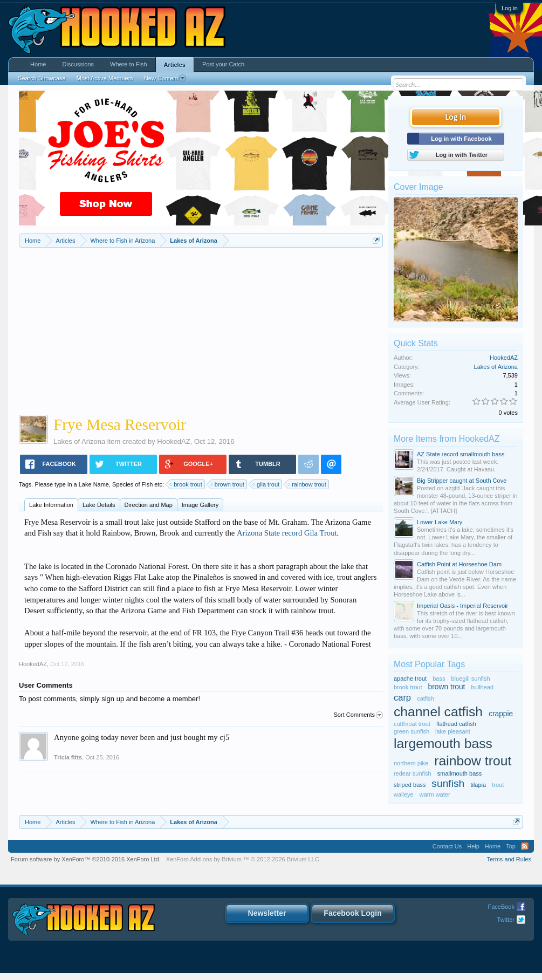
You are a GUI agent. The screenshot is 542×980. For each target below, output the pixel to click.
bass (439, 679)
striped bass (410, 785)
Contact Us (447, 846)
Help (473, 846)
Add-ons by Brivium (243, 859)
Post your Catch (223, 64)
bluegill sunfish (470, 679)
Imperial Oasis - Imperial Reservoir (462, 606)
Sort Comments (358, 715)
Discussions (78, 64)
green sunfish (411, 731)
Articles (175, 65)
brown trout (228, 484)
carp (402, 697)
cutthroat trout (412, 724)
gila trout (266, 484)
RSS (525, 846)
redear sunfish (413, 773)
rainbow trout (307, 484)
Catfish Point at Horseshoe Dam (459, 564)
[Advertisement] (201, 328)
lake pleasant (453, 731)
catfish (426, 698)
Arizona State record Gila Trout (287, 533)
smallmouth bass (460, 773)
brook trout (186, 484)
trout (498, 785)
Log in (510, 8)
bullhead (482, 687)
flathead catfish (456, 724)
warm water (435, 794)
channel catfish (438, 712)
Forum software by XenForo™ (86, 859)
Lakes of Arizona (79, 441)
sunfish (448, 783)
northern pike (411, 763)
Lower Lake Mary (440, 522)
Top (511, 846)
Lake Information (51, 505)
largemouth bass (443, 743)
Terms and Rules (509, 859)
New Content (165, 78)
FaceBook (501, 907)
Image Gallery (200, 505)
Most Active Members (105, 78)
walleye (404, 794)
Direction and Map (149, 505)
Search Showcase (42, 78)
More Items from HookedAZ (447, 439)
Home (38, 64)
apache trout (410, 679)
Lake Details (99, 505)
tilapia (478, 785)
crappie (501, 714)
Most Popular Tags (429, 664)
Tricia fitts (68, 757)
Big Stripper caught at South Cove (462, 481)
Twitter (506, 920)
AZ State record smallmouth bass (461, 454)
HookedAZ (173, 441)
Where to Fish (128, 64)
